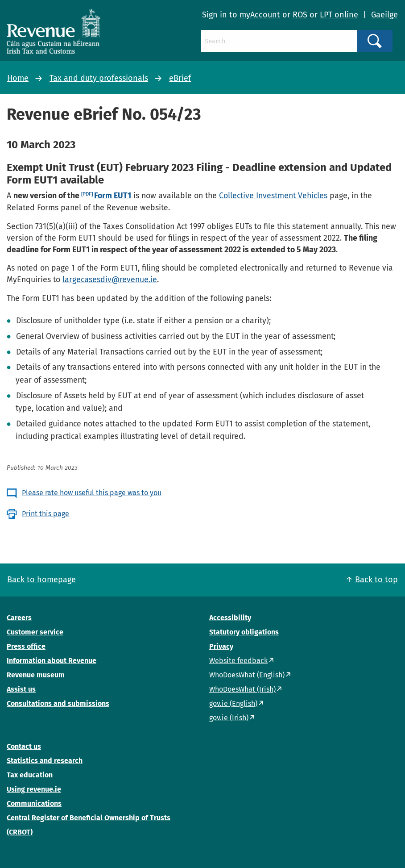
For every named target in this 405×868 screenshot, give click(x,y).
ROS (300, 15)
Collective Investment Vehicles (273, 196)
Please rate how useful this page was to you (92, 493)
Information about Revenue (52, 661)
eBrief (180, 78)
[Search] (279, 41)
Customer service (35, 632)
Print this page (45, 514)
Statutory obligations (244, 632)
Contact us (24, 746)
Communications (34, 803)
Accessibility (230, 618)
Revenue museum (36, 675)
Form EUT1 (113, 196)
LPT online (339, 15)
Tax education (30, 775)
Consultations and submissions (58, 703)
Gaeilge (384, 15)
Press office (26, 646)
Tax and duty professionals (99, 78)
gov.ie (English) (233, 703)
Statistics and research (45, 761)
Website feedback (238, 661)
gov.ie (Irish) (229, 718)
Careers (19, 618)
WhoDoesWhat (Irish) (242, 689)
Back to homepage (41, 580)
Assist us (21, 689)
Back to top (376, 580)
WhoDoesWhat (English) (247, 675)
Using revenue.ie (34, 789)
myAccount (260, 15)
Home (18, 78)
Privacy (221, 646)
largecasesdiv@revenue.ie (110, 280)
